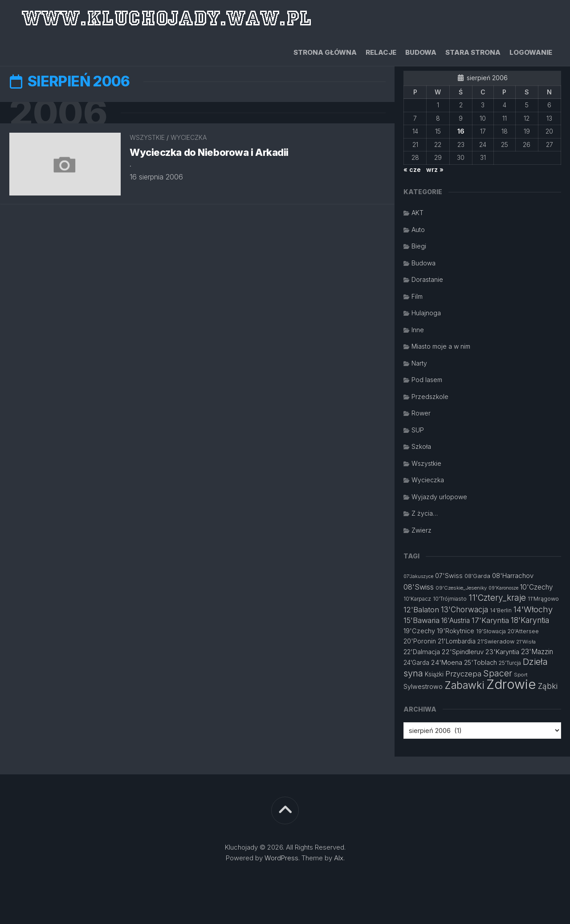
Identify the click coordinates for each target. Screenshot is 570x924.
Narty (419, 363)
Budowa (421, 52)
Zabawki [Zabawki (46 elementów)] (464, 685)
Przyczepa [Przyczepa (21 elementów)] (463, 674)
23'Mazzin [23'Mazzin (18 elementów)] (537, 652)
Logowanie (531, 52)
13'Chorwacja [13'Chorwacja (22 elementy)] (464, 610)
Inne (418, 330)
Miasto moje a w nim (441, 346)
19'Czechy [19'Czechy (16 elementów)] (419, 631)
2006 (58, 113)
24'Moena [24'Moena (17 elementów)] (447, 662)
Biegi (419, 246)
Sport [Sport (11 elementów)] (521, 675)
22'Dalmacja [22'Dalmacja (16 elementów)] (422, 652)
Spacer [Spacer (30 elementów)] (498, 673)
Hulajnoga (426, 313)
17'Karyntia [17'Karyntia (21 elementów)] (490, 620)
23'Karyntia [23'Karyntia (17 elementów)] (502, 652)
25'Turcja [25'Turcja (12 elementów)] (510, 663)
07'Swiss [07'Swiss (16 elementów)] (449, 576)
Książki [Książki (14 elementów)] (434, 674)
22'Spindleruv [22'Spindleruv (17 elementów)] (463, 652)
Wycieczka (189, 138)
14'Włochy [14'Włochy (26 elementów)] (533, 609)
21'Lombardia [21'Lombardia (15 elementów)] (457, 641)
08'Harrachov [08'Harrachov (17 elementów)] (513, 576)
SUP (418, 430)
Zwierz (421, 530)
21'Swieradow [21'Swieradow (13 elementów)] (496, 641)
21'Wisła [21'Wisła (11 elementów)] (526, 642)
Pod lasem (427, 380)
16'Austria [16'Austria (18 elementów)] (456, 621)
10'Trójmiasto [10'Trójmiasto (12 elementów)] (450, 599)
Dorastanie (427, 279)
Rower (421, 413)
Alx (339, 858)
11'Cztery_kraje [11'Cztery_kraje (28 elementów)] (497, 598)
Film (417, 296)
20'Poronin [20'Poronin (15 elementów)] (420, 641)
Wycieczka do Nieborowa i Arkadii (209, 152)
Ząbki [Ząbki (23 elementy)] (548, 686)
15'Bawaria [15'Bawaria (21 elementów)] (421, 620)
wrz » (435, 169)
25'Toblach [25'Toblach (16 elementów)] (480, 662)
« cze (412, 169)
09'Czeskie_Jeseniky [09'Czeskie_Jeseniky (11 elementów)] (461, 588)
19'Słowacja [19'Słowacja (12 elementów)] (491, 631)
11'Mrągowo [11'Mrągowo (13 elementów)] (543, 599)
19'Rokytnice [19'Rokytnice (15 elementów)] (456, 631)
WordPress (281, 858)
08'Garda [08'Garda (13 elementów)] (477, 576)
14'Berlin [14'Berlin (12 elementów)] (501, 610)
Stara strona (473, 52)
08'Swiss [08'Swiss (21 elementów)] (419, 587)
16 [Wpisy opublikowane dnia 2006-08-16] (461, 131)
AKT (417, 213)
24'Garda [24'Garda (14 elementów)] (416, 663)
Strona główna (325, 52)
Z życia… (425, 513)
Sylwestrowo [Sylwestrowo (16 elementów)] (423, 686)
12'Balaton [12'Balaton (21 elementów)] (421, 610)
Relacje (381, 52)
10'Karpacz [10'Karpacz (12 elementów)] (417, 599)
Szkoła (421, 446)
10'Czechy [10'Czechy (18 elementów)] (537, 587)
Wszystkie (147, 138)
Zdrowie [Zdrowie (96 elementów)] (511, 684)
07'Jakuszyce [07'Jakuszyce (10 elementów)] (418, 576)
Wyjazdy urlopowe (439, 497)
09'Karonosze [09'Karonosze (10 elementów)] (503, 588)
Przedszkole (430, 397)
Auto (418, 230)
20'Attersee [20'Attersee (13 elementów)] (523, 631)
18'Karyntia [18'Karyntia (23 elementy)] (530, 620)
